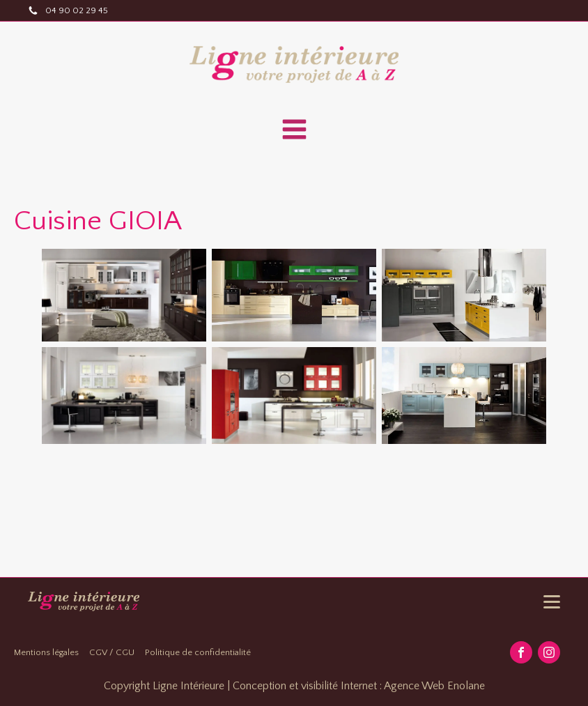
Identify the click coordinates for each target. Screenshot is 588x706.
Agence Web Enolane (434, 686)
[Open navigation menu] (294, 131)
